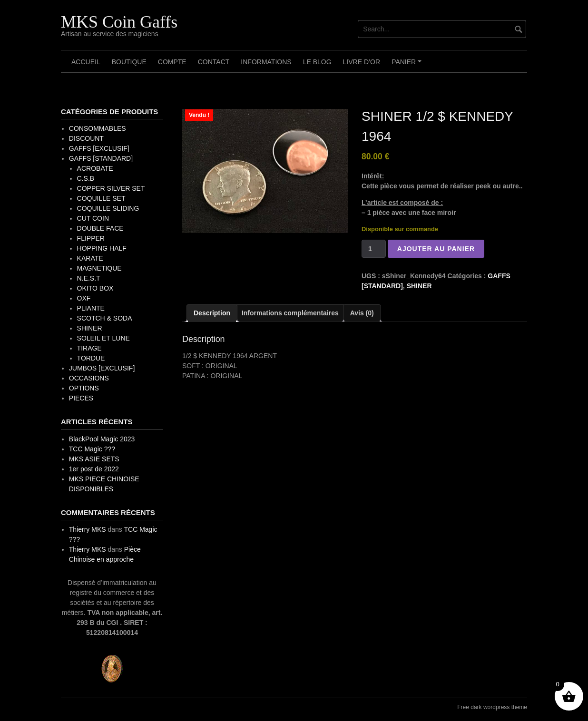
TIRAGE (89, 348)
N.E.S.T (89, 278)
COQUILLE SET (101, 198)
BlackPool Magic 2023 (102, 439)
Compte (172, 62)
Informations (266, 62)
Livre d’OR (362, 62)
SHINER (419, 286)
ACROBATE (95, 168)
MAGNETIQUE (99, 268)
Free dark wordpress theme (492, 707)
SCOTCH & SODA (105, 318)
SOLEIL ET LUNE (103, 338)
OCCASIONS (89, 378)
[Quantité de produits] (374, 249)
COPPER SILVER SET (111, 188)
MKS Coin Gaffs (119, 22)
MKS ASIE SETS (94, 459)
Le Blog (317, 62)
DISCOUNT (86, 138)
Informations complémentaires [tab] (290, 313)
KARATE (90, 258)
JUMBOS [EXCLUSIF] (102, 368)
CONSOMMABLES (98, 128)
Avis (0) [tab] (362, 313)
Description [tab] (212, 313)
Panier (408, 65)
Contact (214, 62)
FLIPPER (91, 238)
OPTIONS (84, 388)
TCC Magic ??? (92, 449)
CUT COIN (93, 218)
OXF (84, 298)
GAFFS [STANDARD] (101, 158)
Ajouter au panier (436, 249)
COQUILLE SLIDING (108, 208)
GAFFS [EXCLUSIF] (99, 148)
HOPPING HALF (102, 248)
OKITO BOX (95, 288)
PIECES (81, 398)
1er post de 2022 (94, 469)
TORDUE (91, 358)
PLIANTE (91, 308)
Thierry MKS (88, 529)
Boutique (129, 62)
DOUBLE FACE (100, 228)
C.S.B (86, 178)
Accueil (86, 62)
